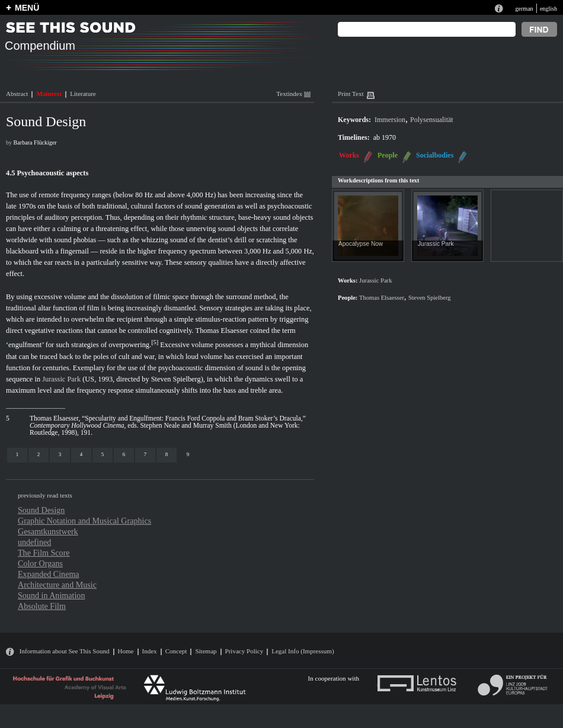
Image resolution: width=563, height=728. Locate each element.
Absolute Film (42, 606)
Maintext (49, 94)
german (524, 9)
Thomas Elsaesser (222, 331)
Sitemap (206, 651)
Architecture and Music (57, 585)
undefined (34, 542)
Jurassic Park (61, 379)
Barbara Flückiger (35, 142)
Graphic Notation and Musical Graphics (84, 521)
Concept (176, 651)
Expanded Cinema (49, 574)
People (388, 155)
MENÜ (27, 8)
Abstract (17, 94)
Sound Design (41, 510)
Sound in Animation (51, 595)
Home (126, 651)
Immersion (390, 120)
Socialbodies (435, 155)
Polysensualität (432, 120)
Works (349, 155)
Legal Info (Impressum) (303, 651)
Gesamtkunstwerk (48, 531)
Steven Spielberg (176, 379)
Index (150, 651)
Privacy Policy (244, 651)
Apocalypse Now (361, 244)
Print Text (351, 94)
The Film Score (44, 553)
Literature (83, 94)
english (548, 9)
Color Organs (40, 563)
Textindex (293, 94)
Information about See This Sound (65, 651)
